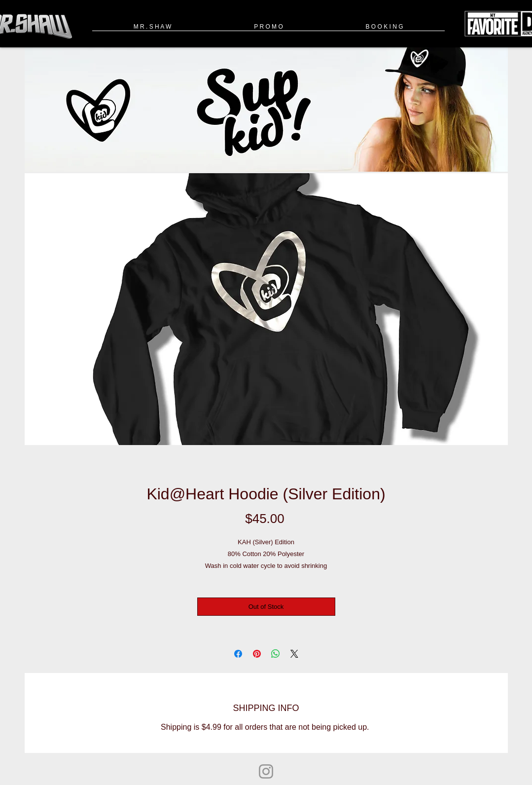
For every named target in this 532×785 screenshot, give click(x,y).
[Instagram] (266, 771)
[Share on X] (294, 654)
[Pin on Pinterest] (257, 654)
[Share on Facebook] (238, 654)
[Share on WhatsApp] (276, 654)
